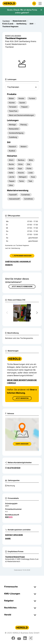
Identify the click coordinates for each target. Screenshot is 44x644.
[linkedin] (25, 638)
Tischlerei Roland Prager (15, 557)
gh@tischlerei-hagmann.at (18, 262)
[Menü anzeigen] (40, 4)
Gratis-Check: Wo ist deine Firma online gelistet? (22, 11)
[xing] (31, 638)
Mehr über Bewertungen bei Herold (22, 381)
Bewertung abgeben (13, 36)
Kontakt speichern (14, 535)
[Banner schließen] (41, 10)
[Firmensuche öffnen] (34, 4)
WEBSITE (9, 265)
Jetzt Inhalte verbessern (22, 287)
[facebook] (13, 638)
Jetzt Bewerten (22, 398)
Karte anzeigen (22, 444)
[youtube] (19, 638)
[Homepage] (9, 3)
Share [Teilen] (8, 538)
